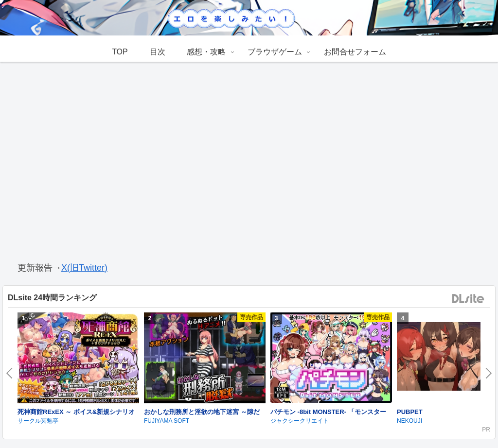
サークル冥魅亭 (38, 421)
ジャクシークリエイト (300, 421)
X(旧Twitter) (84, 268)
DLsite (468, 299)
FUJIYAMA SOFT (167, 421)
